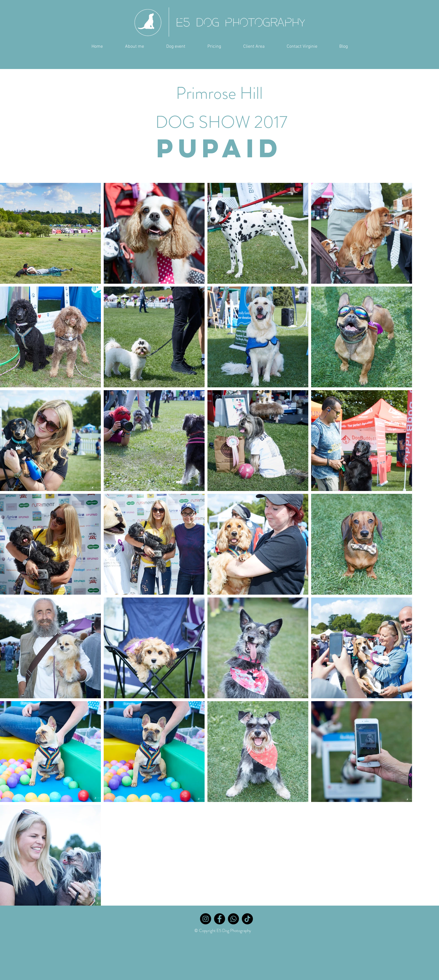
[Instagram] (206, 919)
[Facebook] (219, 919)
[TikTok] (247, 919)
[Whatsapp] (233, 919)
